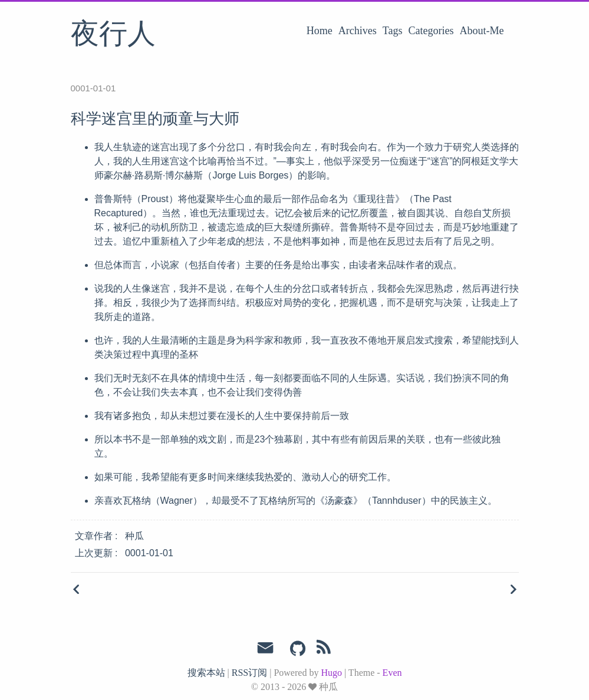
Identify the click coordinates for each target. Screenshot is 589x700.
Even (392, 673)
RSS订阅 (249, 673)
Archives (358, 31)
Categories (431, 31)
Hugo (331, 673)
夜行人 (113, 35)
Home (320, 31)
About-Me (482, 31)
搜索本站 (206, 673)
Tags (393, 31)
